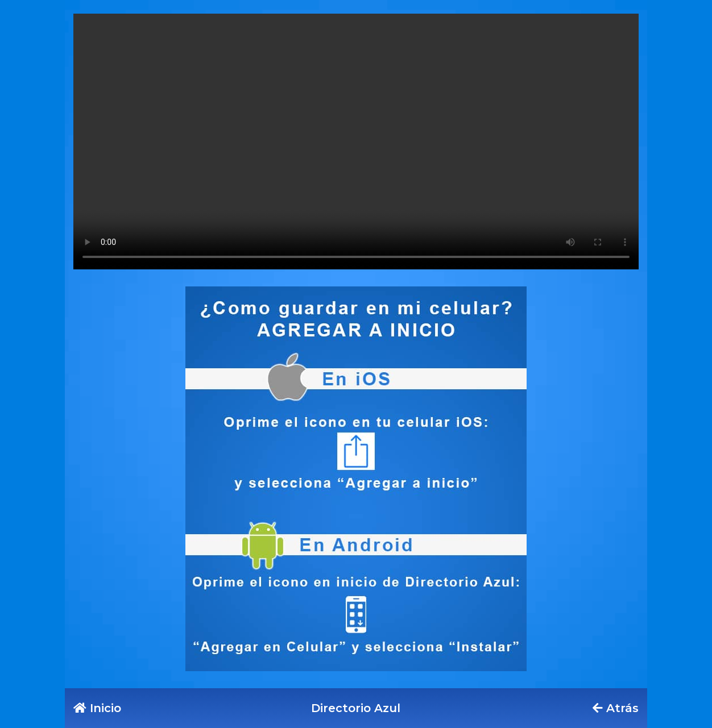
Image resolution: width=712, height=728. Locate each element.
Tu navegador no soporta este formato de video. (356, 142)
